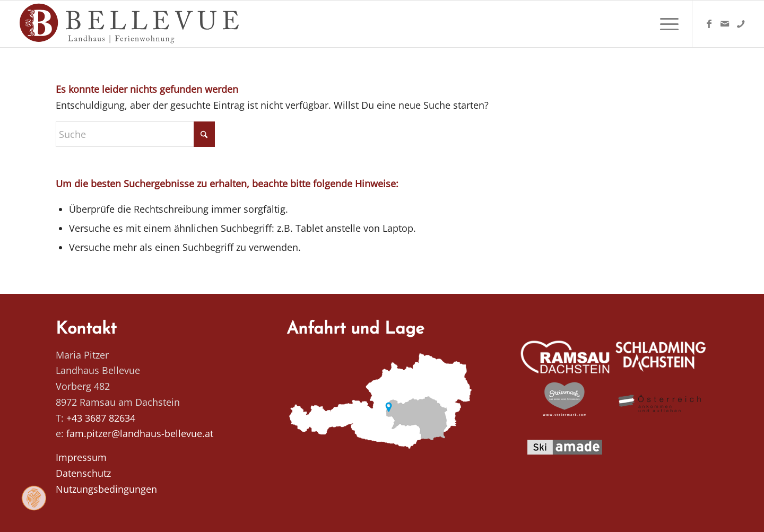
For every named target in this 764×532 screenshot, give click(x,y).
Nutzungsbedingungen (106, 489)
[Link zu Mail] (725, 23)
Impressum (81, 457)
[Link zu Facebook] (709, 23)
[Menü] (666, 24)
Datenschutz (83, 473)
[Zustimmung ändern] (34, 498)
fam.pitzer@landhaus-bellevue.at (140, 433)
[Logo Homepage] (131, 24)
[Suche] (135, 134)
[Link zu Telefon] (741, 23)
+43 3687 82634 (101, 418)
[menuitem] (666, 24)
